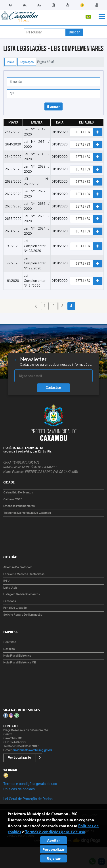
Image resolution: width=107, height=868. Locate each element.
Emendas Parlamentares (19, 506)
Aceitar (54, 840)
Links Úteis (10, 588)
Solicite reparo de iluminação (23, 615)
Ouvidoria (10, 601)
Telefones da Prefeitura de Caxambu (27, 513)
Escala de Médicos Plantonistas (24, 574)
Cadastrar (53, 388)
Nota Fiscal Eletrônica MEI (20, 663)
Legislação (27, 62)
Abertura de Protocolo (18, 567)
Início (10, 62)
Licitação (9, 649)
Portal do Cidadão (15, 608)
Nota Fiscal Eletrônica (17, 656)
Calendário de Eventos (18, 493)
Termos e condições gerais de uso (30, 784)
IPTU (6, 581)
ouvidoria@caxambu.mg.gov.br (32, 750)
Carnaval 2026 (13, 500)
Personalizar (53, 849)
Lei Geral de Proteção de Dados (28, 799)
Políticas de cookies (19, 789)
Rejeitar (54, 858)
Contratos (10, 642)
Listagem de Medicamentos (22, 594)
